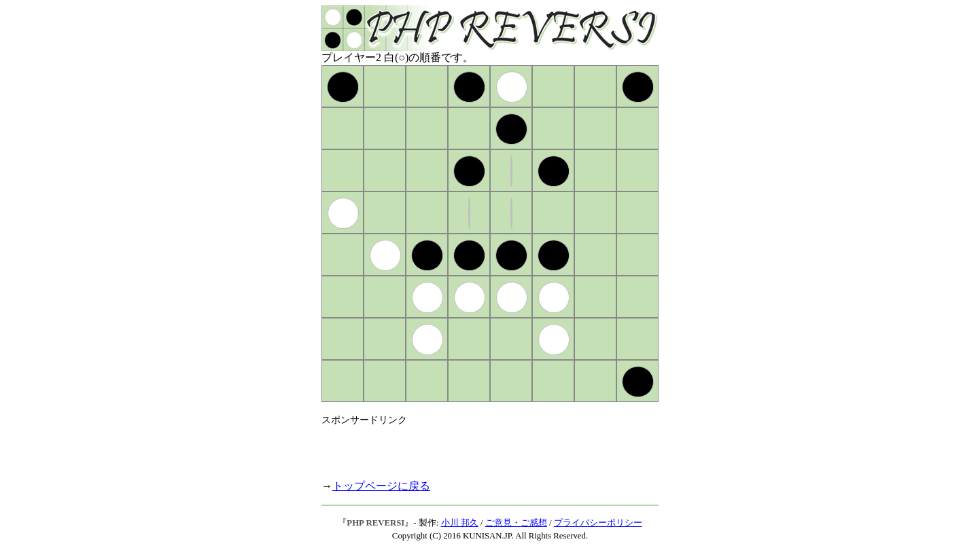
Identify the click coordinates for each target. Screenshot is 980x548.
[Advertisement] (480, 447)
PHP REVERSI (375, 523)
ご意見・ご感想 (516, 523)
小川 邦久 (460, 523)
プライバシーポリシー (598, 523)
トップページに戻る (381, 486)
